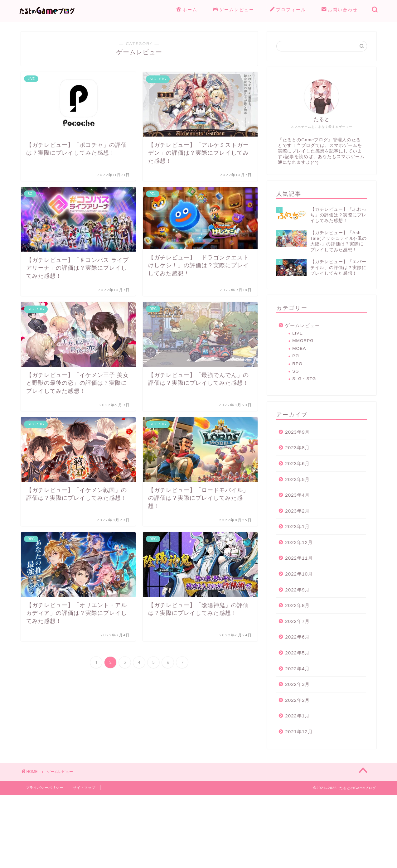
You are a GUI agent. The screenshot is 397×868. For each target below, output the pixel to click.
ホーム (187, 10)
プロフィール (288, 10)
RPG (297, 364)
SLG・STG (304, 379)
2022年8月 (297, 605)
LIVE (297, 333)
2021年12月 (299, 732)
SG (296, 371)
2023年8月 (297, 448)
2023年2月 (297, 511)
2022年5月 (297, 653)
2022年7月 (297, 621)
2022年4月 (297, 669)
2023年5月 (297, 479)
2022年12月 (299, 542)
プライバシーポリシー (45, 788)
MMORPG (303, 341)
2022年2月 (297, 700)
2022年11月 (299, 558)
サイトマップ (84, 788)
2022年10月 (299, 574)
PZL (297, 356)
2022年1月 (297, 716)
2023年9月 (297, 432)
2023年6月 (297, 463)
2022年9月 (297, 590)
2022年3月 (297, 684)
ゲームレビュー (234, 10)
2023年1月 (297, 526)
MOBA (299, 348)
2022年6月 (297, 637)
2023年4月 (297, 495)
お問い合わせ (340, 10)
